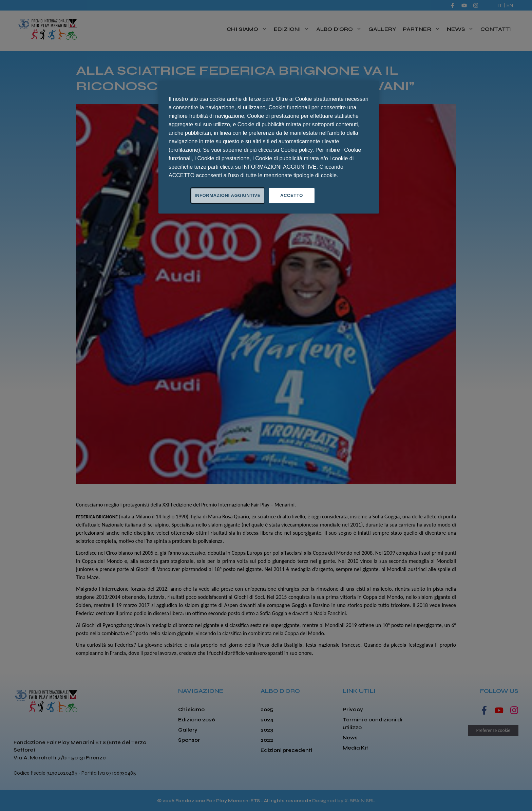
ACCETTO (292, 195)
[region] (269, 147)
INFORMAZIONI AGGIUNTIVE (228, 195)
